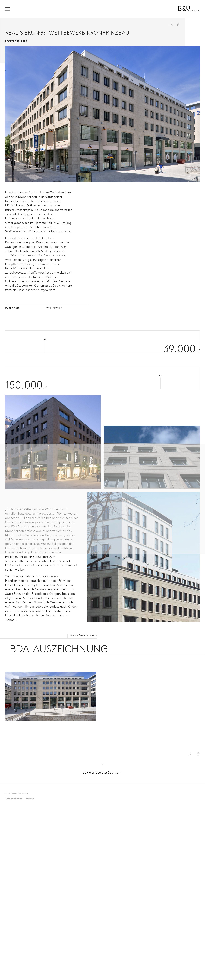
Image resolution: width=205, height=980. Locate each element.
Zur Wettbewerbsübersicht (102, 767)
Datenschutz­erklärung (14, 797)
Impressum (30, 797)
